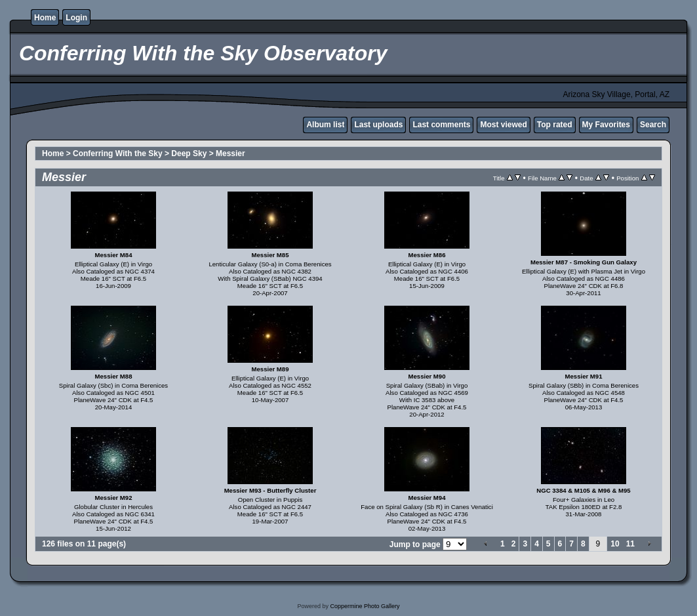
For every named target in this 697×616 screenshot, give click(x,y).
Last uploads (378, 125)
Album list (325, 125)
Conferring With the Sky (118, 154)
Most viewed (503, 125)
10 (615, 544)
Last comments (441, 125)
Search (653, 125)
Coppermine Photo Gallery (365, 606)
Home (45, 18)
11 (630, 544)
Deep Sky (189, 154)
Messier (230, 154)
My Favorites (606, 125)
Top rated (555, 125)
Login (76, 18)
